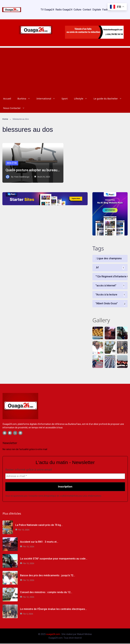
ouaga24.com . (54, 635)
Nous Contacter (16, 108)
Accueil (7, 98)
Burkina (25, 98)
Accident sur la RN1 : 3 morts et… (39, 542)
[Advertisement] (65, 70)
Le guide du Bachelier (109, 98)
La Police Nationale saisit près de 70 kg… (39, 525)
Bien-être (12, 163)
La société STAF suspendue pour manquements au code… (54, 559)
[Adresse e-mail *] (65, 477)
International (47, 98)
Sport (65, 98)
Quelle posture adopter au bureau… (33, 170)
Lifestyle (82, 98)
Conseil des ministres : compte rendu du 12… (46, 593)
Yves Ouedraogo (22, 177)
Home (5, 119)
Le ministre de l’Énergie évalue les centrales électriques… (53, 610)
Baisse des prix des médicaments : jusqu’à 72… (47, 576)
